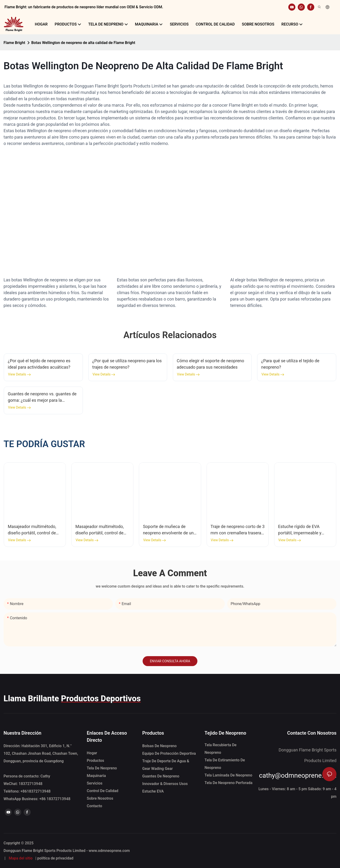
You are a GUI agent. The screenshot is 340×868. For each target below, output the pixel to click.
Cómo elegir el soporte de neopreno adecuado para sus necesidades (210, 364)
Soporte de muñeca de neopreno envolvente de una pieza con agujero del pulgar (169, 530)
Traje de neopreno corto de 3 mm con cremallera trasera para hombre (238, 530)
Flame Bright (14, 43)
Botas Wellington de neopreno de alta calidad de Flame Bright (83, 43)
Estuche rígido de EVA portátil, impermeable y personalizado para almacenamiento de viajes (303, 530)
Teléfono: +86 (27, 791)
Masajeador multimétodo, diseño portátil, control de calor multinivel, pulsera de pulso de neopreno (100, 530)
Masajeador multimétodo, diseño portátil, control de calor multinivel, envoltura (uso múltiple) (32, 530)
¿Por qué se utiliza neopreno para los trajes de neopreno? (127, 364)
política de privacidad (55, 858)
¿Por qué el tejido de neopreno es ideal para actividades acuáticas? (39, 364)
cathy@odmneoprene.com (298, 775)
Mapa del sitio (21, 858)
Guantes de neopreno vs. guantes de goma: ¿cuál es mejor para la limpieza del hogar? (42, 397)
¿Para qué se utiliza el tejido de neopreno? (290, 364)
